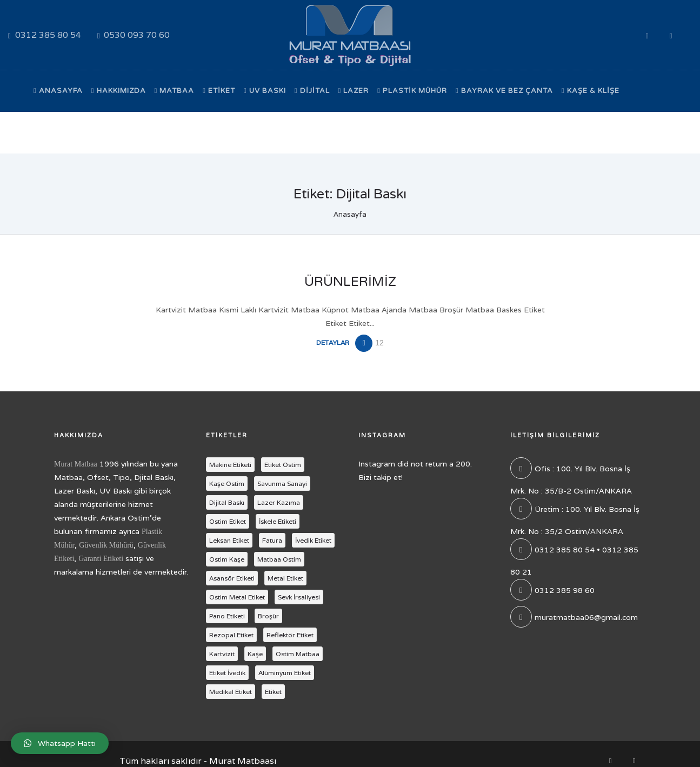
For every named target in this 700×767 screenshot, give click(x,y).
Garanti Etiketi (101, 559)
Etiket (219, 91)
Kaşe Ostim (227, 483)
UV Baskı (265, 91)
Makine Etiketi (230, 465)
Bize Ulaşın (61, 132)
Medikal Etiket (231, 692)
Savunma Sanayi (282, 483)
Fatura (272, 540)
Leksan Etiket (229, 540)
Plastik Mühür (412, 91)
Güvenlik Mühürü (106, 545)
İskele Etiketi (278, 521)
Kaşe (255, 654)
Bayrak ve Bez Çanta (504, 91)
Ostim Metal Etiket (237, 597)
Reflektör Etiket (290, 635)
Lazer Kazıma (279, 502)
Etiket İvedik (227, 673)
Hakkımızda (119, 91)
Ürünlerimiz (350, 282)
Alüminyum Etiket (285, 673)
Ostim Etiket (228, 521)
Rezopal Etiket (231, 635)
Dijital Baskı (227, 502)
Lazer (354, 91)
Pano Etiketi (227, 616)
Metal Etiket (285, 578)
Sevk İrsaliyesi (299, 597)
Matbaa (175, 91)
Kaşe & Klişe (591, 91)
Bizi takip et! (381, 477)
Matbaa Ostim (279, 559)
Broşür (268, 616)
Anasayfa (58, 91)
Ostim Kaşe (227, 559)
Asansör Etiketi (232, 578)
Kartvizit (222, 654)
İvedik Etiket (313, 540)
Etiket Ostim (283, 465)
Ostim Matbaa (298, 654)
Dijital (312, 91)
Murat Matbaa (76, 464)
